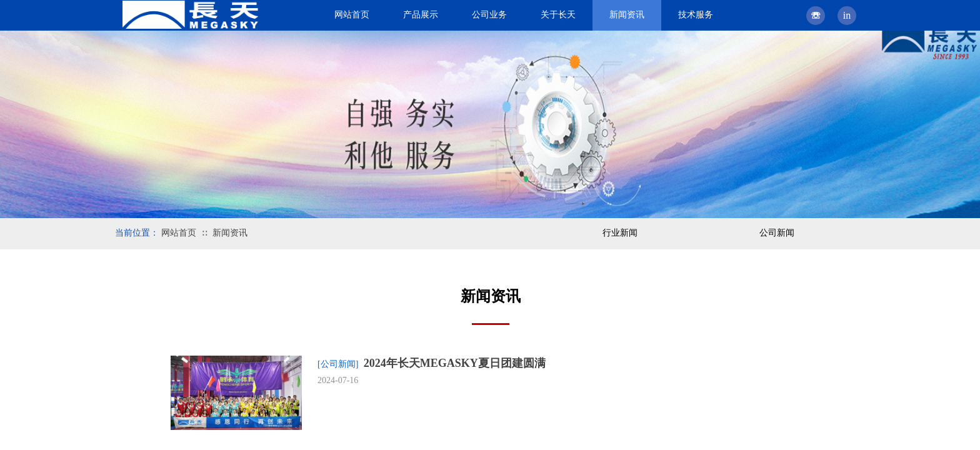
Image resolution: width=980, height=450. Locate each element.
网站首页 (179, 233)
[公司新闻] (338, 364)
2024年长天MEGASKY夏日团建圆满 (455, 363)
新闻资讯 (230, 233)
